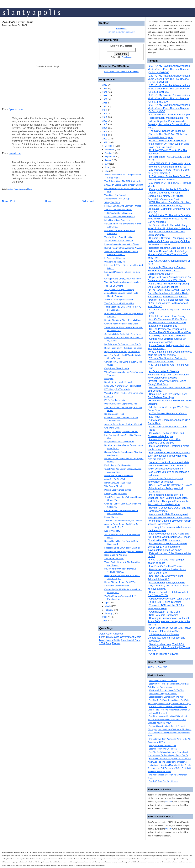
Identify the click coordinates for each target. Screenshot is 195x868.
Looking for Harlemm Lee (163, 326)
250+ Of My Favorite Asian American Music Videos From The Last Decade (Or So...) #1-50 (169, 108)
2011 (105, 135)
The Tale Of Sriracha (114, 286)
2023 (105, 96)
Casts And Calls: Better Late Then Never (123, 334)
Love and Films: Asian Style (165, 631)
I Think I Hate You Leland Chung (167, 316)
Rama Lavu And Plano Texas (118, 483)
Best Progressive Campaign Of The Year (166, 697)
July (107, 164)
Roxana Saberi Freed (114, 414)
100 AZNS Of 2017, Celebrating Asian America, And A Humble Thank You (169, 165)
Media (138, 637)
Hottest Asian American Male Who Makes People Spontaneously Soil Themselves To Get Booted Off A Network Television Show (169, 768)
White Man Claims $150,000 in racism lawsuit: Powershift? (169, 522)
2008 (105, 617)
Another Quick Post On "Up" (117, 199)
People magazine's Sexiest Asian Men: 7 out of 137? (167, 571)
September (110, 157)
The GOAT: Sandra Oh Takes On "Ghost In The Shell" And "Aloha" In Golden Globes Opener (167, 134)
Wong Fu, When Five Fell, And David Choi (124, 393)
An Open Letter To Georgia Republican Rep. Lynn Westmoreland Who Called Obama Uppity (168, 375)
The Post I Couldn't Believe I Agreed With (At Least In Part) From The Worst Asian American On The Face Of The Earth (169, 710)
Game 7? (109, 397)
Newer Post (9, 201)
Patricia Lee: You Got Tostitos (118, 490)
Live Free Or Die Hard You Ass (166, 566)
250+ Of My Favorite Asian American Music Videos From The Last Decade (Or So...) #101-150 (169, 89)
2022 (105, 99)
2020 (105, 106)
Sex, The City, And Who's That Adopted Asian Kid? (165, 578)
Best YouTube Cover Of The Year (163, 749)
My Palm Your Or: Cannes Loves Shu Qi (123, 344)
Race (108, 643)
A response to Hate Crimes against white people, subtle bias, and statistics (169, 516)
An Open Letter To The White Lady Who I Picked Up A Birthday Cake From (169, 227)
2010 (105, 139)
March (108, 606)
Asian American (20, 189)
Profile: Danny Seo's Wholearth (119, 475)
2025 (105, 88)
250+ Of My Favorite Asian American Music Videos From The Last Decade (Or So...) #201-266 (169, 69)
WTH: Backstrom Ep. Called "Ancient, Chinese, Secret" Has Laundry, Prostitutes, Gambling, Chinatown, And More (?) (169, 207)
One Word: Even (112, 428)
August (108, 160)
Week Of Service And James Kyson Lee (123, 282)
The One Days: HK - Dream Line (119, 303)
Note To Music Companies (164, 615)
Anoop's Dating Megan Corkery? (119, 289)
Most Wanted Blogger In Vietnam (163, 694)
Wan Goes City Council (115, 195)
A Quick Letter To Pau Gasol (165, 612)
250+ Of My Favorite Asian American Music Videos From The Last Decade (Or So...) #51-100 (169, 98)
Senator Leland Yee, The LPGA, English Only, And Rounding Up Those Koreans (169, 647)
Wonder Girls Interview (115, 262)
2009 (105, 142)
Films (108, 637)
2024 (105, 92)
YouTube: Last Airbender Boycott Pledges (123, 521)
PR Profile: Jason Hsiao (115, 400)
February (109, 610)
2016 (105, 121)
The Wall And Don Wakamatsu (118, 209)
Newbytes (109, 379)
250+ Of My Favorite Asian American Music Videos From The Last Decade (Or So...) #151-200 (169, 79)
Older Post (88, 201)
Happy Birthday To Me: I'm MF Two (120, 582)
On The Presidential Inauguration (168, 329)
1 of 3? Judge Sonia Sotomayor (119, 213)
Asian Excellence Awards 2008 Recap (170, 628)
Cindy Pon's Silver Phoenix (117, 368)
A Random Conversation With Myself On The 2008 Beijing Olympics (169, 600)
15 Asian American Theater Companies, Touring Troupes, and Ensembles (166, 638)
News (110, 640)
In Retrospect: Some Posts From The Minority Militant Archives (169, 178)
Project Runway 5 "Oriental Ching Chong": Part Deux (167, 383)
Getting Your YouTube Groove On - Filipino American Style (168, 340)
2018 (105, 113)
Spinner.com (16, 109)
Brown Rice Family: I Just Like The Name (123, 348)
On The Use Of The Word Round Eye (170, 332)
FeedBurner (127, 57)
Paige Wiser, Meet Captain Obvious (121, 404)
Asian (11, 189)
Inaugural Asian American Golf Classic (122, 244)
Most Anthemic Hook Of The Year (163, 681)
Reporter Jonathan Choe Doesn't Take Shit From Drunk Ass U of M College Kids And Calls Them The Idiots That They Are (170, 253)
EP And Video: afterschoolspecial (120, 217)
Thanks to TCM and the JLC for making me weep (166, 607)
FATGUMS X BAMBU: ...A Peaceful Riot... (124, 386)
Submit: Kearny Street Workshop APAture (123, 248)
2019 (105, 110)
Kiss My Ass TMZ (112, 531)
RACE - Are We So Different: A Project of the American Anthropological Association (170, 488)
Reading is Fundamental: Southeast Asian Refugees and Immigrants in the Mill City (169, 621)
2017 (105, 117)
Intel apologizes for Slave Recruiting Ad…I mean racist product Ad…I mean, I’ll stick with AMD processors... (169, 537)
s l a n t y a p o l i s (31, 12)
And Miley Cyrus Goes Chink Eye (167, 336)
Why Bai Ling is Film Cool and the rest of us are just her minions (170, 353)
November (110, 149)
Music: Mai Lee (111, 517)
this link (169, 802)
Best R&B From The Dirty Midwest (163, 781)
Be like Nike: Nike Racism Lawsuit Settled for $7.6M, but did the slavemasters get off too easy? (167, 547)
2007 (105, 621)
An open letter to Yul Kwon (164, 654)
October (108, 153)
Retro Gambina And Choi (116, 555)
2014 (105, 128)
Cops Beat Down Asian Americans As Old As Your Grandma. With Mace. (169, 279)
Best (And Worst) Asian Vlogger (162, 746)
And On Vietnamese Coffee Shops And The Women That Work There (167, 321)
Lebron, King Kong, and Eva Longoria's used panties (164, 441)
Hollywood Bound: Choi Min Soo (119, 442)
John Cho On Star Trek (115, 479)
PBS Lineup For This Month (117, 389)
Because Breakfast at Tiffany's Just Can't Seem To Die (168, 594)
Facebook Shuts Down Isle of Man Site (122, 548)
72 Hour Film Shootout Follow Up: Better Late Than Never (167, 360)
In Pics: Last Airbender (115, 258)
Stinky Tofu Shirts (112, 202)
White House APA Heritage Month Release (124, 551)
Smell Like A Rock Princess (117, 586)
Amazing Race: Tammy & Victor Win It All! (123, 424)
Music (29, 189)
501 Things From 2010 (157, 667)
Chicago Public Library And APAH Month (123, 279)
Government (127, 637)
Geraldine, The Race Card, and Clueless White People (166, 435)
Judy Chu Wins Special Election (119, 300)
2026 (105, 85)
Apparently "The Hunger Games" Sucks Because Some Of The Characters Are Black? (166, 271)
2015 (105, 124)
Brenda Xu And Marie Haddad (118, 382)
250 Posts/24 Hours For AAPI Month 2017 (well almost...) (169, 171)
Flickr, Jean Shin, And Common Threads (123, 206)
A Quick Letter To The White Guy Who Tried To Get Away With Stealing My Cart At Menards (169, 219)
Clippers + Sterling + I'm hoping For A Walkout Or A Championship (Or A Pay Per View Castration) (169, 241)
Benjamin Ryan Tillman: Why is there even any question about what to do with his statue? (169, 456)
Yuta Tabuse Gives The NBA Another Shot (124, 181)
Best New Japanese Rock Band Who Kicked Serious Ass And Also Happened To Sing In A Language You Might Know (167, 720)
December (110, 146)
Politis (117, 640)
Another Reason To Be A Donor (119, 241)
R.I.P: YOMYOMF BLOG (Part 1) (167, 140)
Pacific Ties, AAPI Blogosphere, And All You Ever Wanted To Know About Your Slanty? (168, 303)
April (107, 603)
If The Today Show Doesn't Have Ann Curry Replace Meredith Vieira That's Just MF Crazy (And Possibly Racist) (169, 293)
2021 (105, 103)
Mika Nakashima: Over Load (117, 220)
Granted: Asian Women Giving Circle (121, 324)
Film (102, 637)
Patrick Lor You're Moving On (118, 465)
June (107, 167)
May (107, 171)
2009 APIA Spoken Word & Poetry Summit (124, 185)
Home (48, 201)
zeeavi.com (15, 153)
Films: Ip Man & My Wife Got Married (121, 431)
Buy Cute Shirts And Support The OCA (122, 351)
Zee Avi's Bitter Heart (18, 22)
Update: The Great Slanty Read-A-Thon (123, 320)
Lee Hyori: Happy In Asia (116, 494)
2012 (105, 132)
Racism (116, 643)
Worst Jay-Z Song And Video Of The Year (166, 690)
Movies (115, 637)
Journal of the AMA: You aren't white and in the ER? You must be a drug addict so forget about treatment (168, 466)
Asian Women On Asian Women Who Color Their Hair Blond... (168, 145)
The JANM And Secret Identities (119, 237)
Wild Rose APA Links (114, 486)
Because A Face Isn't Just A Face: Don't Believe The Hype (167, 396)
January (108, 613)
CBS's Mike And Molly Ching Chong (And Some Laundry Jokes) (168, 285)
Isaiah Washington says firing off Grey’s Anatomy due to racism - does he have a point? (168, 586)
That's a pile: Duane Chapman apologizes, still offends (165, 480)
